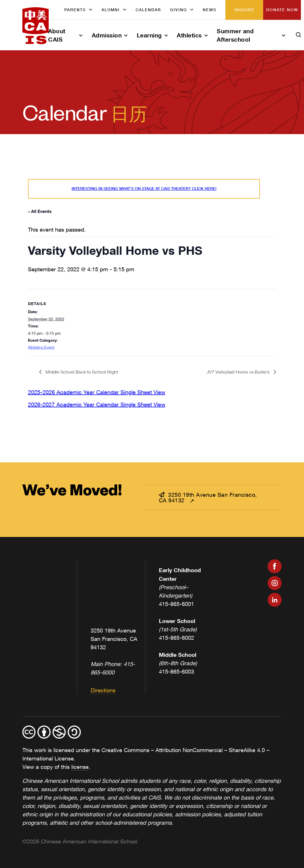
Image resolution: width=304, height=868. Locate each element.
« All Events (40, 211)
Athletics (189, 35)
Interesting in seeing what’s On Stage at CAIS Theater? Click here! (144, 189)
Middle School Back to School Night (81, 372)
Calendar (148, 10)
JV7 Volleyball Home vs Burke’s (239, 372)
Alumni (111, 10)
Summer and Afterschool (235, 35)
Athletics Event (41, 347)
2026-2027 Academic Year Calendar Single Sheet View (97, 404)
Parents (75, 10)
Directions (103, 690)
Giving (179, 10)
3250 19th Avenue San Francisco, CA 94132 (208, 497)
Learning (149, 35)
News (210, 10)
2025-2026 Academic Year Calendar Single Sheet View (97, 392)
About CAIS (57, 35)
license (80, 767)
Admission (107, 35)
